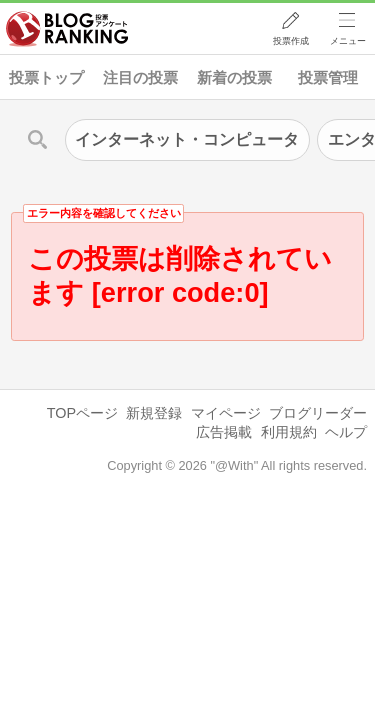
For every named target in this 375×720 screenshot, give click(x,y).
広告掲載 (224, 432)
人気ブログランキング (67, 29)
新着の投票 (234, 77)
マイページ (226, 413)
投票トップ (46, 77)
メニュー (348, 41)
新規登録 (154, 413)
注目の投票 (140, 77)
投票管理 (328, 77)
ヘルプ (346, 432)
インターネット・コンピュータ (187, 139)
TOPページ (82, 413)
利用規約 (289, 432)
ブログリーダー (318, 413)
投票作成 (291, 41)
